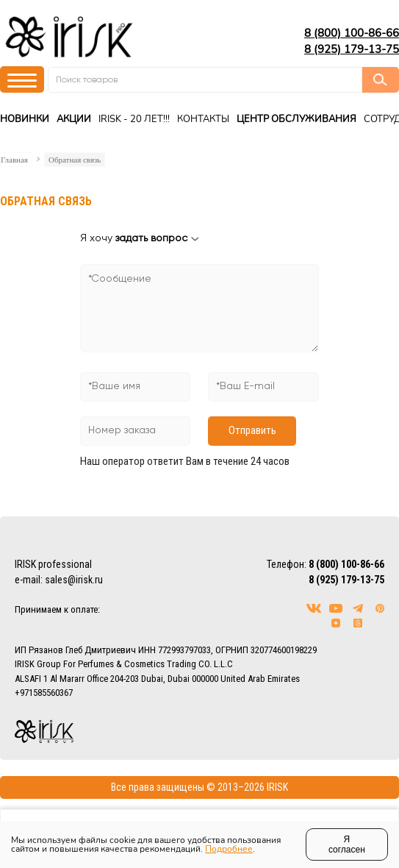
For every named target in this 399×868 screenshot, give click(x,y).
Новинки (25, 119)
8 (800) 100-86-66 (352, 33)
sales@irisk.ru (74, 580)
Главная (14, 160)
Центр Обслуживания (296, 119)
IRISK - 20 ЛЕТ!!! (134, 119)
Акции (74, 119)
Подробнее (229, 849)
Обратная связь (75, 160)
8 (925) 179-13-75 (352, 49)
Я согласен (347, 844)
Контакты (203, 119)
